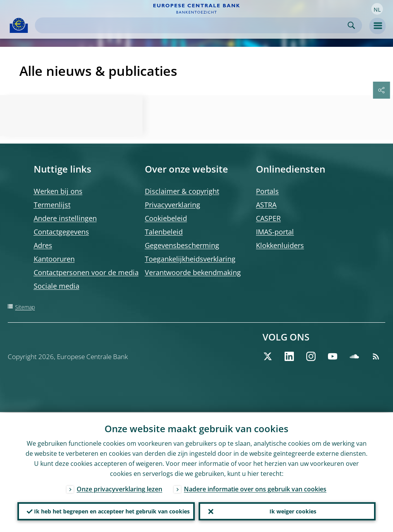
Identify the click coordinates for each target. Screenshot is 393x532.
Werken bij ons (58, 191)
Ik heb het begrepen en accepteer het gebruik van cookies (112, 511)
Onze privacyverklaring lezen (119, 488)
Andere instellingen (65, 218)
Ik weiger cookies (293, 511)
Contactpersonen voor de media (86, 272)
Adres (43, 245)
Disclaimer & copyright (182, 191)
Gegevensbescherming (182, 245)
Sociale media (57, 286)
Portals (267, 191)
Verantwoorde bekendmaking (193, 272)
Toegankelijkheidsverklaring (190, 259)
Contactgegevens (61, 232)
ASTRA (266, 205)
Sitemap (25, 307)
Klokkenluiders (280, 245)
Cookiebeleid (166, 218)
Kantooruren (54, 259)
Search (351, 25)
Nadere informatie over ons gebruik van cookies (255, 488)
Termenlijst (52, 205)
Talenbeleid (164, 232)
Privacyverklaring (172, 205)
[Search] (192, 25)
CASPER (268, 218)
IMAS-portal (275, 232)
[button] (377, 9)
